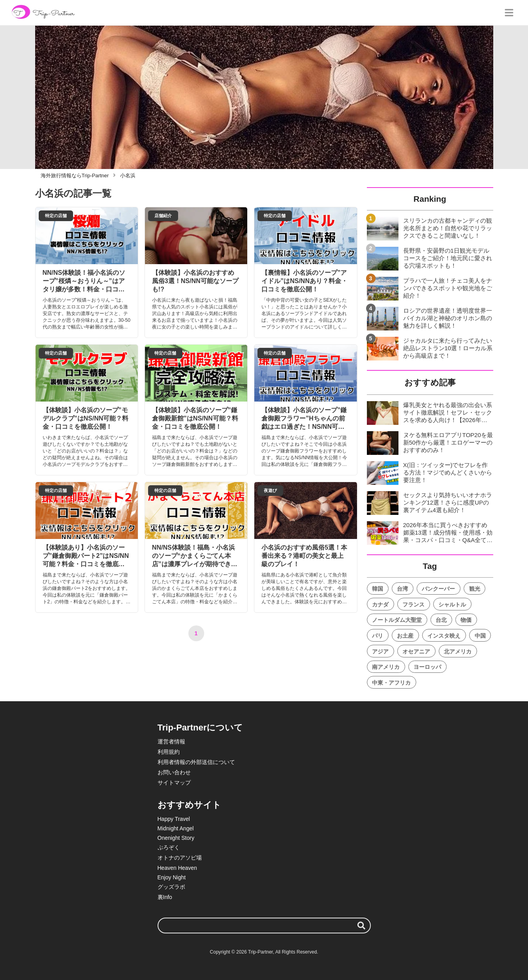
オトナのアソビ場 (180, 858)
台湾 (402, 589)
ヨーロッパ (427, 667)
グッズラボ (171, 887)
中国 (480, 636)
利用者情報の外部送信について (196, 762)
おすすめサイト (189, 805)
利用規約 (169, 752)
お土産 (405, 636)
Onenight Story (176, 838)
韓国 (378, 589)
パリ (378, 636)
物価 (466, 620)
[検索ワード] (264, 926)
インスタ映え (444, 636)
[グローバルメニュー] (509, 13)
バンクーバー (438, 589)
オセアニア (416, 651)
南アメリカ (386, 667)
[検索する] (361, 926)
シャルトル (452, 605)
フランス (413, 605)
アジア (380, 651)
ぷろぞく (169, 847)
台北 (441, 620)
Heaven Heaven (177, 868)
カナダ (380, 605)
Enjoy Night (172, 877)
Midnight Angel (176, 828)
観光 (475, 589)
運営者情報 (171, 742)
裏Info (165, 897)
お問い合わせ (174, 772)
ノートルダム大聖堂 (397, 620)
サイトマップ (174, 783)
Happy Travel (174, 819)
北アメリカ (458, 651)
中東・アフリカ (391, 683)
